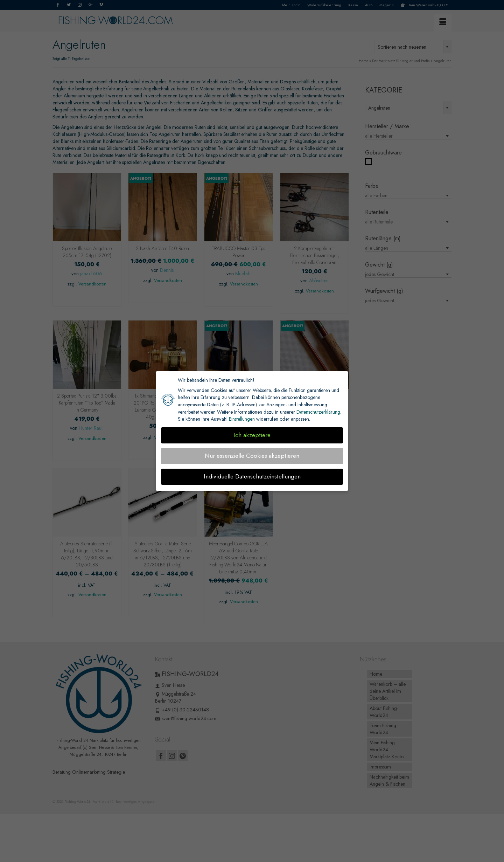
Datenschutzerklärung (318, 412)
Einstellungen (242, 419)
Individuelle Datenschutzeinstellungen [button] (252, 476)
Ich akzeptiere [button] (252, 435)
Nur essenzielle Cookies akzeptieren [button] (252, 456)
